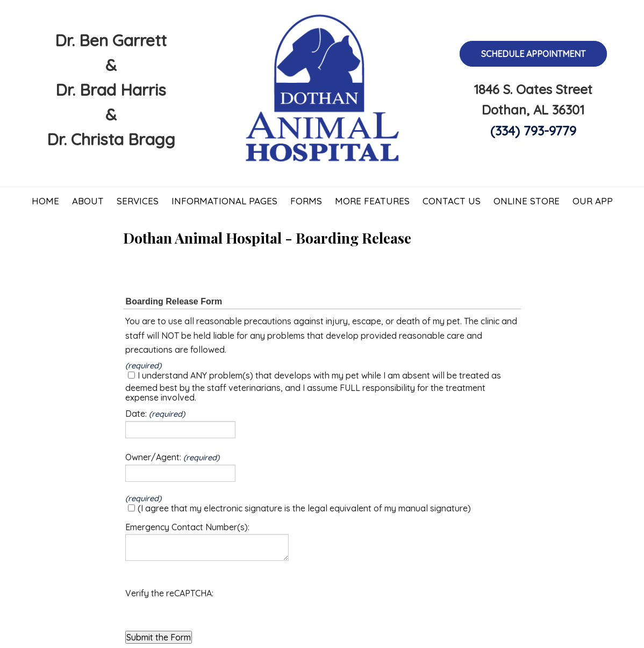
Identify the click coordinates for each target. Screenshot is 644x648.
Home (45, 201)
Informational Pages (224, 201)
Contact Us (452, 201)
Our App (593, 201)
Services (138, 201)
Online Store (527, 201)
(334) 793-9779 (533, 131)
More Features (372, 201)
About (88, 201)
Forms (306, 201)
